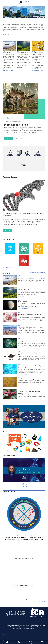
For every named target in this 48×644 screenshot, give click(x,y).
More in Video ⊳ (42, 601)
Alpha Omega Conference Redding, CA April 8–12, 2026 (24, 485)
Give (24, 622)
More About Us (8, 34)
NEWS (4, 52)
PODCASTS (43, 273)
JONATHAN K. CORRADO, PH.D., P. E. (25, 323)
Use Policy (15, 629)
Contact (34, 629)
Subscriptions (28, 629)
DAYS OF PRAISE (35, 52)
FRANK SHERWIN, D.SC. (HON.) (24, 309)
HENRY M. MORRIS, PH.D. (23, 284)
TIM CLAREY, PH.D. (22, 336)
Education (31, 622)
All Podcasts (8, 268)
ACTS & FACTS (36, 273)
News (8, 622)
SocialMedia (30, 642)
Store (27, 622)
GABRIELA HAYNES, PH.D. (23, 362)
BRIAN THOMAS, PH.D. (23, 386)
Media (17, 622)
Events (21, 622)
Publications (13, 622)
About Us (4, 622)
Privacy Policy (21, 629)
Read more (8, 231)
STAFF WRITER (22, 296)
